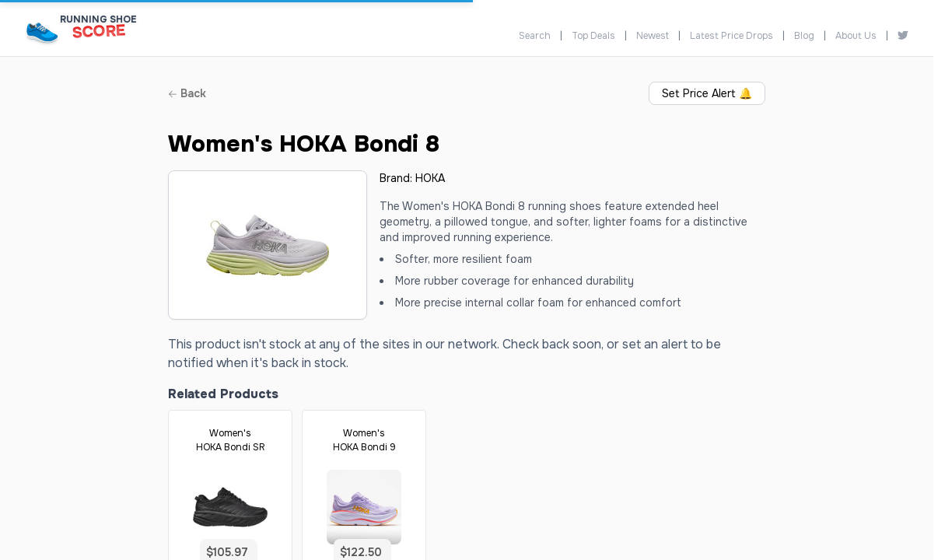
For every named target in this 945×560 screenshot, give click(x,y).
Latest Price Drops (731, 36)
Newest (653, 36)
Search (535, 36)
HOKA (430, 178)
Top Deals (593, 36)
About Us (856, 36)
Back (187, 93)
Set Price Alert (707, 93)
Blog (804, 36)
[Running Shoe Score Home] (42, 32)
